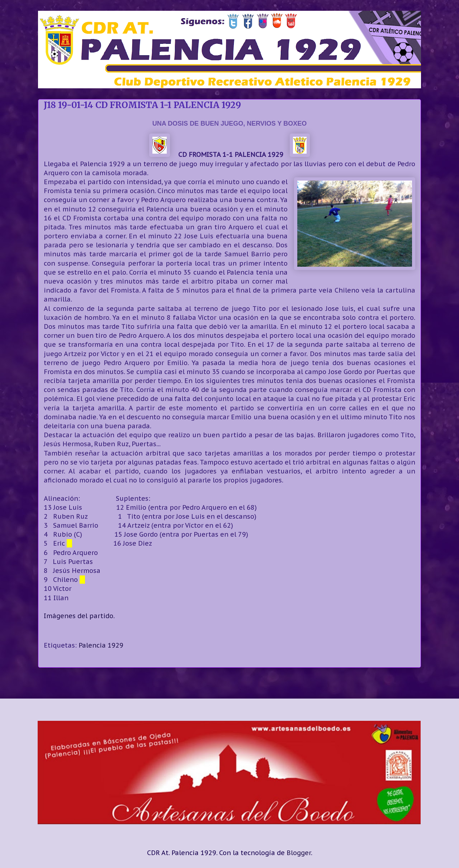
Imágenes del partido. (79, 616)
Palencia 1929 (101, 645)
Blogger (299, 853)
